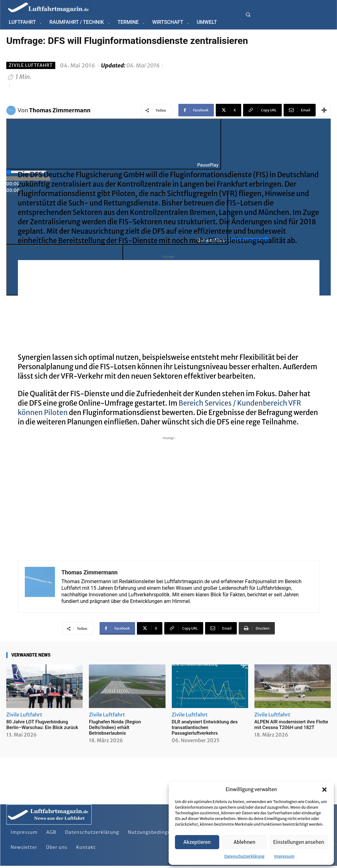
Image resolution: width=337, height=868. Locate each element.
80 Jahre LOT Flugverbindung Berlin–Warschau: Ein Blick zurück (42, 725)
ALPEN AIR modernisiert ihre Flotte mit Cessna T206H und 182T (291, 725)
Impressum (284, 856)
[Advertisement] (169, 304)
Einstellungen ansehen (299, 842)
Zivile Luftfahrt (31, 65)
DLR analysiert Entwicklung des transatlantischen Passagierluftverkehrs (205, 727)
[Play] (114, 144)
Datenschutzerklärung (244, 856)
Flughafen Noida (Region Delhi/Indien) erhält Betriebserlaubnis (115, 727)
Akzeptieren (197, 842)
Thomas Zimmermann (60, 110)
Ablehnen (245, 842)
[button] (324, 790)
